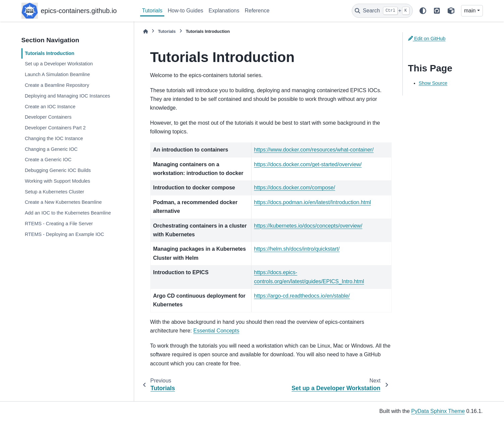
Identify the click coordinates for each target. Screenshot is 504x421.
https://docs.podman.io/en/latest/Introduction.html (313, 202)
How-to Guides (185, 11)
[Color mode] (423, 11)
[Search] (382, 11)
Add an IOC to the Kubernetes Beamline (68, 213)
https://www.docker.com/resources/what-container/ (314, 150)
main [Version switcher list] (470, 11)
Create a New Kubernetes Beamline (63, 202)
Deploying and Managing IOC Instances (67, 96)
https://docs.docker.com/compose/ (295, 188)
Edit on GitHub (427, 39)
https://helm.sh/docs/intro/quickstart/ (297, 249)
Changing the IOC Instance (54, 138)
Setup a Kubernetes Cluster (54, 192)
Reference (257, 11)
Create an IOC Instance (50, 107)
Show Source (433, 83)
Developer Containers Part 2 (55, 128)
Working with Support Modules (58, 181)
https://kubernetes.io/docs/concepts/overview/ (308, 226)
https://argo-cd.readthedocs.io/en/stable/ (302, 296)
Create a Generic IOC (48, 160)
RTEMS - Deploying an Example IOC (64, 234)
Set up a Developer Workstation (59, 64)
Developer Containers (48, 117)
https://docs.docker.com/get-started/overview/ (308, 164)
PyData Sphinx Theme (438, 411)
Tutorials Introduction (50, 53)
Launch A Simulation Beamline (57, 74)
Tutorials (152, 11)
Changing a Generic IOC (51, 149)
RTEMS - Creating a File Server (59, 224)
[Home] (146, 31)
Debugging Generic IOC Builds (58, 170)
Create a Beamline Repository (57, 85)
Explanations (224, 11)
